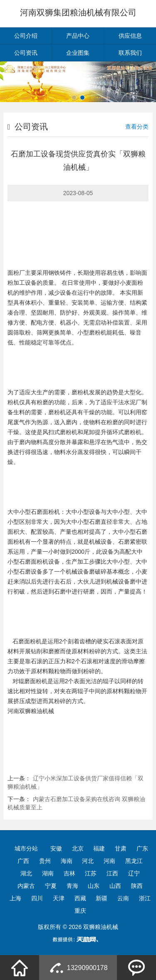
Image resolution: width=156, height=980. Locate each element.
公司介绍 (26, 36)
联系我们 (130, 53)
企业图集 (78, 53)
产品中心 (78, 36)
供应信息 (130, 36)
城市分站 (26, 848)
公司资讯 (26, 53)
